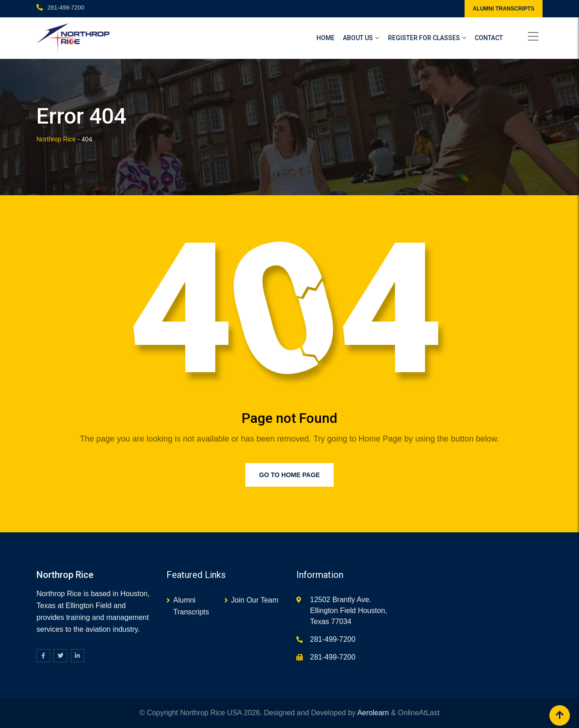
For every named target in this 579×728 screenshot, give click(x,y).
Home (326, 38)
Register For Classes (424, 38)
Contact (489, 38)
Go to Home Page (289, 475)
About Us (358, 38)
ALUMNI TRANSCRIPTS (504, 9)
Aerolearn (373, 713)
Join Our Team (255, 600)
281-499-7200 (66, 8)
